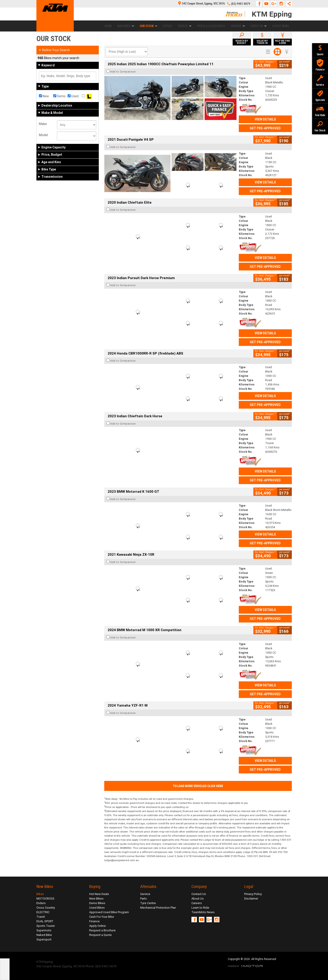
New (44, 96)
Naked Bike (44, 935)
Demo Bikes (97, 903)
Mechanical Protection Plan (158, 908)
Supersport (44, 939)
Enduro (41, 903)
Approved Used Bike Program (109, 912)
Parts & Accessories (211, 26)
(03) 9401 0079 (241, 4)
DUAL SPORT (45, 921)
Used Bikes (97, 908)
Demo (59, 96)
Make (43, 124)
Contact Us (199, 894)
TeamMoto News (203, 912)
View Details (265, 119)
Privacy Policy (253, 894)
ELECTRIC (43, 912)
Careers (197, 903)
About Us (259, 26)
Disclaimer (251, 899)
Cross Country (46, 908)
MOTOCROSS (45, 899)
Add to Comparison (123, 72)
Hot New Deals (99, 894)
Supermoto (44, 930)
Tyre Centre (148, 903)
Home (108, 26)
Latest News (281, 26)
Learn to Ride (200, 908)
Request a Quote (100, 935)
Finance (238, 26)
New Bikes (126, 26)
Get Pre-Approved (265, 128)
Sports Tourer (46, 926)
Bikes (40, 894)
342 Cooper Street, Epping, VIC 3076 (202, 4)
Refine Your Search (54, 50)
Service (185, 26)
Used (73, 96)
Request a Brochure (102, 930)
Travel (41, 917)
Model (43, 135)
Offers (168, 26)
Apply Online (98, 926)
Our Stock (149, 26)
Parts (144, 899)
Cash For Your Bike (102, 917)
